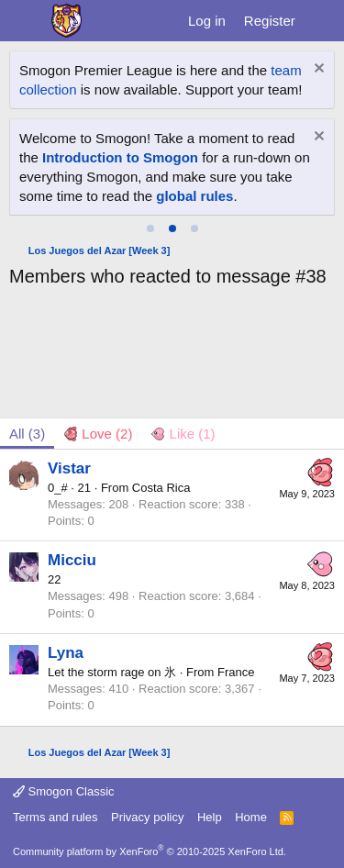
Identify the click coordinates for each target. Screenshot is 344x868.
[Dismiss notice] (317, 70)
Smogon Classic (64, 791)
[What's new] (322, 21)
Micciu (72, 560)
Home (251, 817)
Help (210, 817)
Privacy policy (147, 817)
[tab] (150, 228)
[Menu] (25, 21)
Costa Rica (161, 488)
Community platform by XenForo (150, 851)
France (236, 672)
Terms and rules (55, 817)
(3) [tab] (27, 434)
